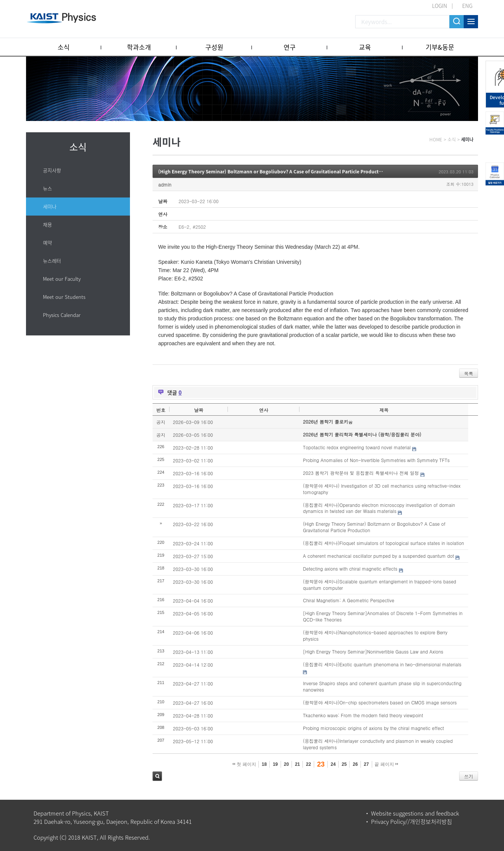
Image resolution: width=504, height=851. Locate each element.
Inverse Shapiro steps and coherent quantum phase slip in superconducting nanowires (382, 686)
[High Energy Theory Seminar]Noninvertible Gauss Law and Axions (373, 651)
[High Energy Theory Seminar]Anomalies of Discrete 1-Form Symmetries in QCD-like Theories (383, 616)
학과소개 (139, 47)
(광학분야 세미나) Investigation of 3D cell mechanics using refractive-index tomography (382, 489)
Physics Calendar (62, 315)
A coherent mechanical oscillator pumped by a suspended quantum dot (378, 556)
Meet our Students (64, 297)
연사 (264, 410)
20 (286, 764)
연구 (290, 47)
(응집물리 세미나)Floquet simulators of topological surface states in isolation (383, 543)
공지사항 (52, 170)
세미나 (50, 206)
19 (275, 764)
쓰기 (469, 776)
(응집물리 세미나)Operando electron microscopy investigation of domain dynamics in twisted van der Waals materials (379, 508)
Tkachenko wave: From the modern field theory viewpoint (363, 715)
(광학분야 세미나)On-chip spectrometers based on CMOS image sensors (380, 702)
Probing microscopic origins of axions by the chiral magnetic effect (373, 728)
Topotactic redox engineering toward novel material (357, 447)
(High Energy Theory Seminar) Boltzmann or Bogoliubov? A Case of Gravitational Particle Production (272, 171)
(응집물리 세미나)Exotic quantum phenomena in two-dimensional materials (382, 664)
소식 (64, 47)
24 (333, 764)
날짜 (199, 410)
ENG (467, 6)
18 (264, 764)
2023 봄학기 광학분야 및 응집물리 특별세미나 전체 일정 (361, 473)
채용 (47, 224)
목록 (469, 373)
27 (366, 764)
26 (355, 764)
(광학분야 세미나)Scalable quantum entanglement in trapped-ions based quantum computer (380, 585)
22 (308, 764)
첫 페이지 (244, 764)
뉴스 (47, 188)
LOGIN (440, 6)
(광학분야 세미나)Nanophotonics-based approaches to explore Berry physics (375, 635)
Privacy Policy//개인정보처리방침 (412, 822)
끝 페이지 (386, 764)
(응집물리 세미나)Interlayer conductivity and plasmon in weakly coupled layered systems (378, 744)
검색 (157, 776)
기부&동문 (440, 47)
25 (344, 764)
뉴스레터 (52, 261)
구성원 (214, 47)
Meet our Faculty (62, 279)
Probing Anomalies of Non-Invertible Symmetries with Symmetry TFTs (376, 460)
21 (297, 764)
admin (165, 184)
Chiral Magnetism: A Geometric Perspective (349, 600)
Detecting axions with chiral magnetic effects (350, 569)
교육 (365, 47)
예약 (47, 243)
